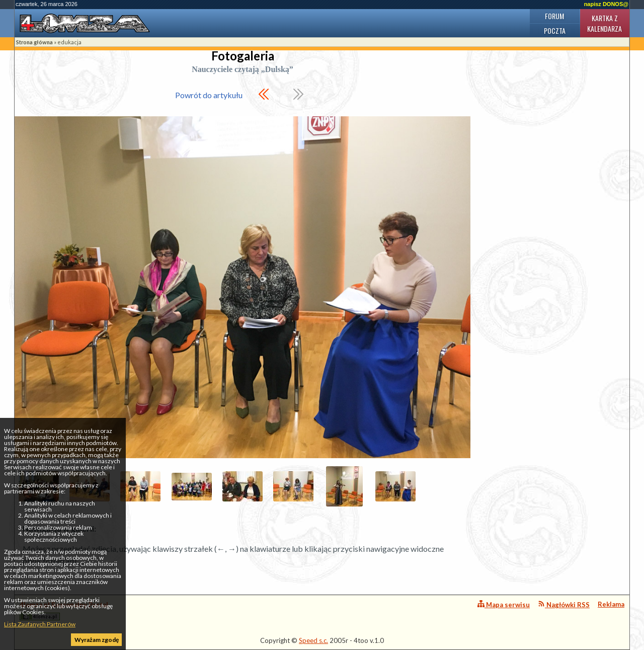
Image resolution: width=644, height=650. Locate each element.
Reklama (611, 604)
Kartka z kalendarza (605, 23)
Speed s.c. (313, 640)
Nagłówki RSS (564, 604)
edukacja (69, 42)
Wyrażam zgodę (97, 640)
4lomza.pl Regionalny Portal (64, 610)
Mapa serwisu (504, 604)
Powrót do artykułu (209, 95)
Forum (554, 16)
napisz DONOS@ (606, 4)
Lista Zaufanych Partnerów (40, 624)
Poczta (555, 30)
